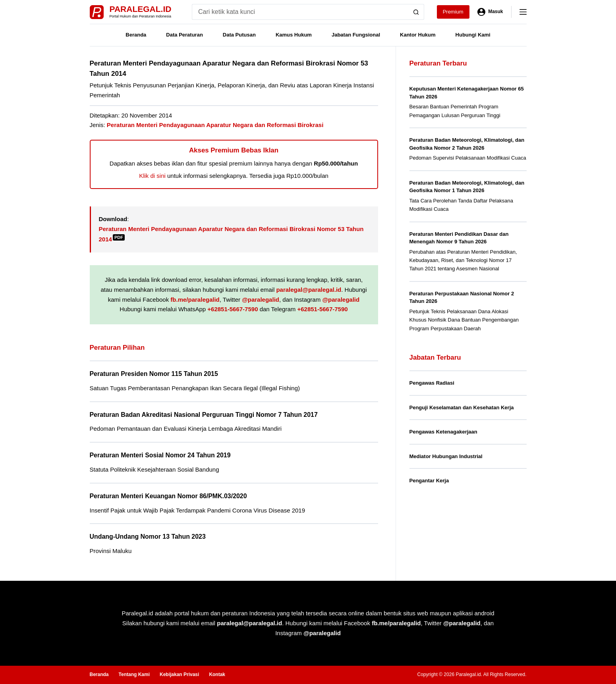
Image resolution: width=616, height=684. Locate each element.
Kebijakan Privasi (179, 674)
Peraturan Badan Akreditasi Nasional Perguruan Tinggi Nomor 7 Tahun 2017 (204, 415)
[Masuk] (490, 12)
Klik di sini (152, 176)
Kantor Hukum (418, 35)
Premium (453, 12)
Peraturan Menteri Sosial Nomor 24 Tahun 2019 (160, 455)
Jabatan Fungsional (356, 35)
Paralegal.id (141, 9)
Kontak (217, 674)
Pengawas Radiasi (432, 383)
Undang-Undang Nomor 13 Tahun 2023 (148, 537)
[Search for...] (300, 12)
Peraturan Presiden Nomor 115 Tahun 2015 (154, 374)
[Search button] (416, 12)
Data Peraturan (184, 35)
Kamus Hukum (294, 35)
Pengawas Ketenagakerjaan (443, 432)
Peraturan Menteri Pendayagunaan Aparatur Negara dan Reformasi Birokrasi (215, 125)
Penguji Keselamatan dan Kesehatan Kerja (462, 408)
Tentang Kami (134, 674)
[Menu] (523, 12)
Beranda (136, 35)
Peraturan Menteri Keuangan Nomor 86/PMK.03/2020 (168, 496)
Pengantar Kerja (429, 481)
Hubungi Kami (473, 35)
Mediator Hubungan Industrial (446, 456)
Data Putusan (239, 35)
